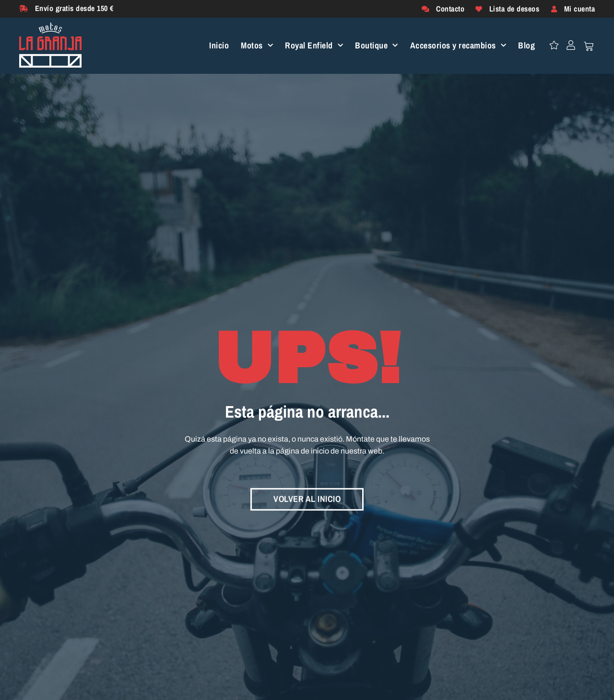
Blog (526, 46)
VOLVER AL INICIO (307, 498)
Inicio (219, 46)
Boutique (377, 46)
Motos (257, 46)
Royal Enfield (314, 46)
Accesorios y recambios (458, 46)
